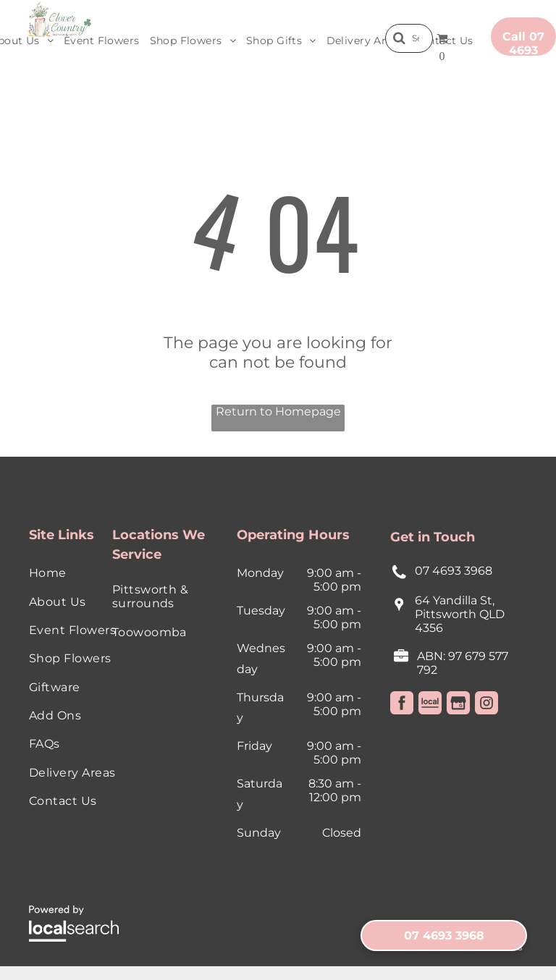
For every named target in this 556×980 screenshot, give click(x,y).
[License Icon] (401, 660)
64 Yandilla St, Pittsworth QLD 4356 (460, 614)
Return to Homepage (278, 411)
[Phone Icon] (399, 577)
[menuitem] (101, 41)
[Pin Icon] (399, 611)
